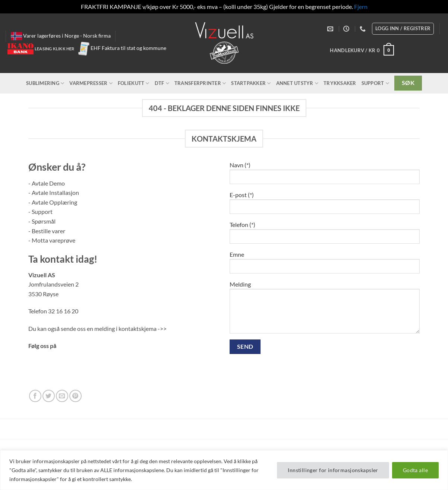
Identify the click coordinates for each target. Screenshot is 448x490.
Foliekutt (134, 83)
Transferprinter (200, 83)
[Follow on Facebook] (35, 396)
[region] (224, 470)
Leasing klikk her (55, 49)
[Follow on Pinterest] (75, 396)
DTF (162, 83)
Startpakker (251, 83)
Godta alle (415, 470)
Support (375, 83)
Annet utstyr (297, 83)
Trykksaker (340, 83)
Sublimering (45, 83)
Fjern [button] (361, 7)
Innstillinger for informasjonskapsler (333, 470)
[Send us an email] (62, 396)
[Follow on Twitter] (49, 396)
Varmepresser (91, 83)
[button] (362, 50)
